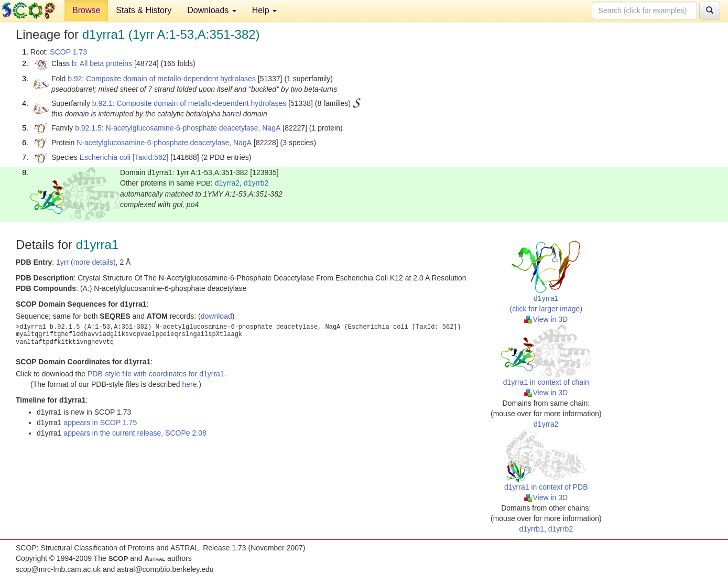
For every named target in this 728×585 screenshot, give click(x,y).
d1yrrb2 (256, 183)
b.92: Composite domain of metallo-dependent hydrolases (162, 79)
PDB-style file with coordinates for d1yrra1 (156, 374)
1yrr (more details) (86, 262)
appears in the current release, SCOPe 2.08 (135, 433)
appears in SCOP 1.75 (100, 422)
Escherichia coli (105, 157)
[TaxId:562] (151, 157)
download (216, 316)
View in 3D (546, 319)
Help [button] (264, 10)
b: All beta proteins (102, 63)
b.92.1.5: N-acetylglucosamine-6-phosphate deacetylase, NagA (178, 128)
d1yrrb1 (531, 529)
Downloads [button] (212, 10)
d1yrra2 (227, 183)
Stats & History (144, 10)
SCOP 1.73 (68, 52)
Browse (86, 10)
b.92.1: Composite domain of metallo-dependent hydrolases (189, 103)
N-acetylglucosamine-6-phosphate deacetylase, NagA (164, 143)
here (189, 384)
